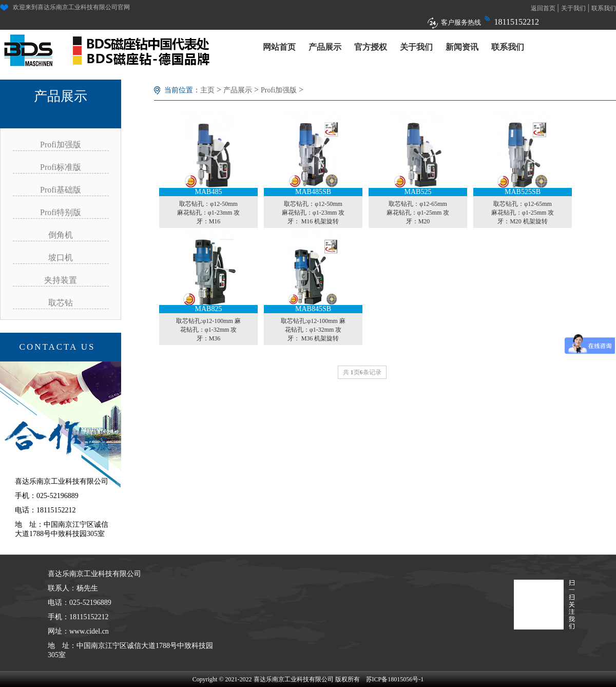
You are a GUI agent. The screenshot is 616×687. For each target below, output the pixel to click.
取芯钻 (61, 303)
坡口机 (61, 257)
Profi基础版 (61, 190)
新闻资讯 (462, 47)
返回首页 (543, 8)
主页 (207, 90)
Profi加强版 (61, 145)
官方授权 (371, 47)
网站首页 (279, 47)
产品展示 (325, 47)
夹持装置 (61, 280)
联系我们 (604, 8)
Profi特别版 (61, 212)
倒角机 (61, 235)
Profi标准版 (61, 167)
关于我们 (573, 8)
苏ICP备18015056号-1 (395, 679)
